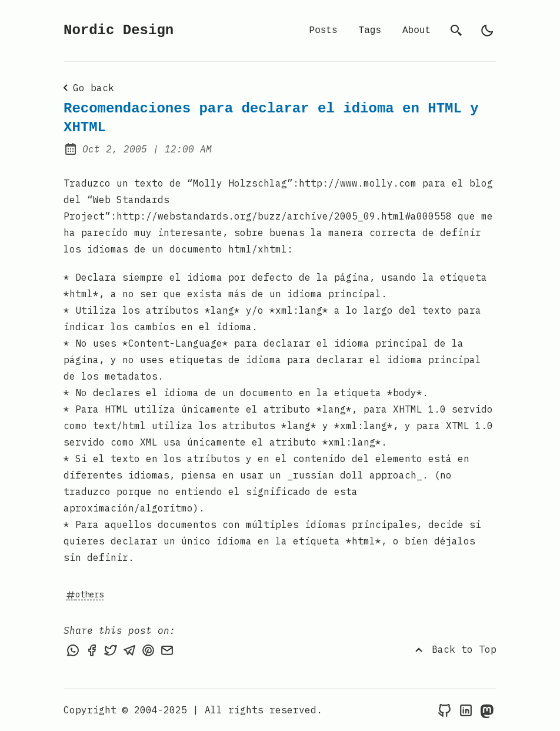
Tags (370, 31)
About (416, 31)
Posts (324, 31)
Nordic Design (119, 30)
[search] (456, 31)
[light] (487, 31)
